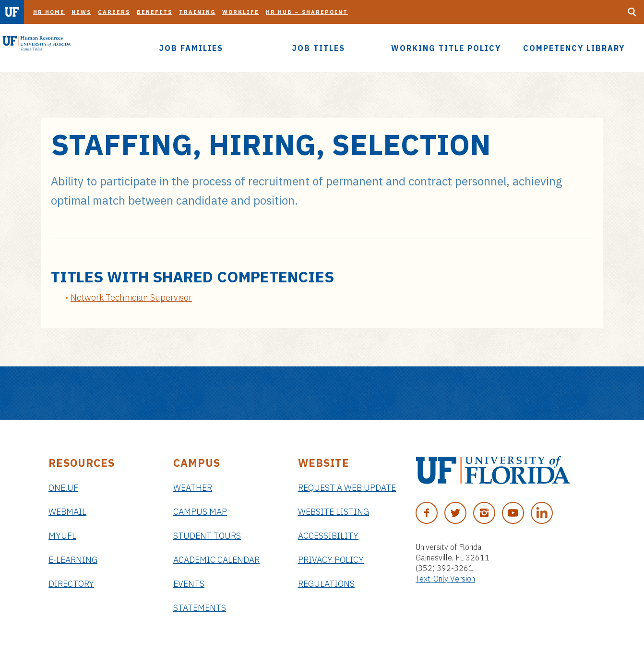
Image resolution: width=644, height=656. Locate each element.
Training (197, 12)
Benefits (155, 12)
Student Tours (207, 536)
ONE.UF (63, 488)
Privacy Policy (331, 560)
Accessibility (328, 536)
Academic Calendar (216, 560)
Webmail (67, 512)
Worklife (241, 12)
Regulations (326, 584)
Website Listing (334, 512)
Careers (114, 12)
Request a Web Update (347, 488)
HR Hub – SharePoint (307, 12)
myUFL (62, 536)
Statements (200, 608)
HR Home (49, 12)
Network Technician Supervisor (131, 298)
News (81, 12)
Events (189, 584)
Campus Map (200, 512)
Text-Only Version (445, 579)
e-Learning (73, 560)
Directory (71, 584)
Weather (193, 488)
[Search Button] (632, 12)
